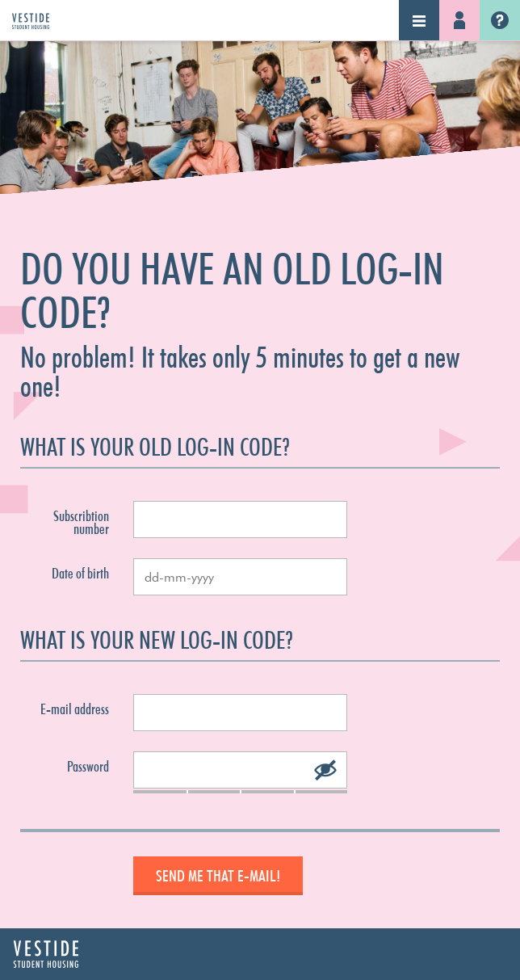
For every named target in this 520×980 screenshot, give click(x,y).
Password (88, 767)
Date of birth (80, 574)
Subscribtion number (81, 523)
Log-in (459, 20)
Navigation (419, 20)
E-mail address (75, 709)
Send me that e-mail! (218, 876)
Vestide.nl (500, 20)
